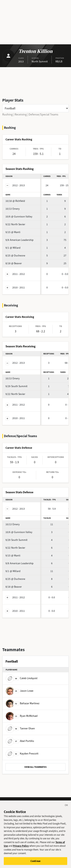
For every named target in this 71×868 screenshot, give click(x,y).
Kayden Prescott (22, 754)
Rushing (7, 114)
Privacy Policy (21, 848)
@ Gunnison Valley (19, 217)
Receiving (21, 114)
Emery (13, 209)
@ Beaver (14, 263)
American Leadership (20, 240)
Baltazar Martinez (23, 703)
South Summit (16, 386)
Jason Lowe (20, 691)
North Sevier (15, 224)
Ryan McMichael (22, 716)
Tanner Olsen (20, 728)
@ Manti (13, 232)
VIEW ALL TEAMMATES (35, 767)
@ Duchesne (15, 256)
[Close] (66, 808)
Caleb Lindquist (22, 678)
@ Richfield (15, 201)
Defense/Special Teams (43, 114)
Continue (35, 863)
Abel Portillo (20, 741)
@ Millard (13, 248)
